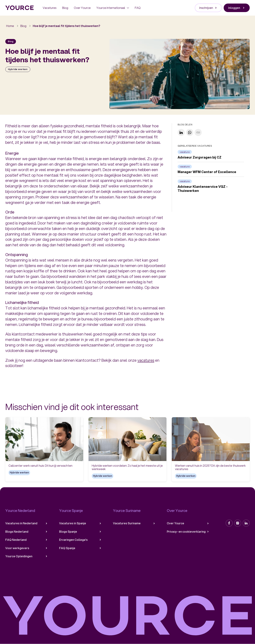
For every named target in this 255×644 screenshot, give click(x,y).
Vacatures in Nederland (27, 523)
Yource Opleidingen (27, 556)
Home (10, 26)
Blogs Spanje (80, 532)
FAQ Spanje (80, 548)
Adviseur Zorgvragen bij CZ (199, 157)
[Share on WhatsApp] (190, 132)
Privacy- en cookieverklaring (188, 532)
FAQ (138, 8)
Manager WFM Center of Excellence (207, 172)
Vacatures (50, 8)
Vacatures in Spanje (80, 523)
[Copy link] (198, 132)
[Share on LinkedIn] (181, 132)
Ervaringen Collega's (80, 540)
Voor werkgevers (27, 548)
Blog (65, 8)
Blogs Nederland (27, 532)
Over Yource (82, 8)
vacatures (146, 360)
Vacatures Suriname (134, 523)
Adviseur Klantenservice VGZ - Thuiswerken (203, 189)
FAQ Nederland (27, 540)
